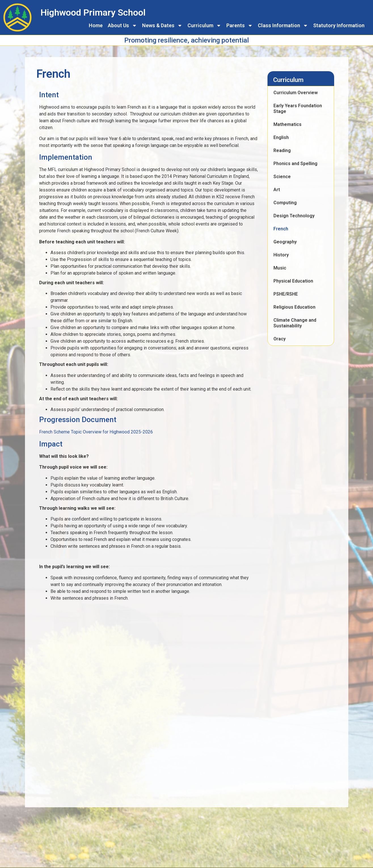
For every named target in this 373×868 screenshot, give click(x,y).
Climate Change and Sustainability (295, 323)
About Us (122, 26)
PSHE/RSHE (286, 294)
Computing (285, 203)
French (281, 229)
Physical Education (293, 281)
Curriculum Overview (296, 93)
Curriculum (204, 26)
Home (96, 25)
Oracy (280, 339)
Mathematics (287, 124)
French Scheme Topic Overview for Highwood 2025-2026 (96, 432)
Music (280, 268)
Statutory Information (339, 25)
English (281, 137)
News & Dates (162, 26)
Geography (285, 242)
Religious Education (294, 307)
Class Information (283, 26)
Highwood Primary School (93, 12)
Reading (282, 150)
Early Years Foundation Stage (298, 108)
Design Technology (294, 216)
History (281, 255)
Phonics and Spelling (295, 164)
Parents (240, 26)
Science (282, 177)
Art (277, 190)
